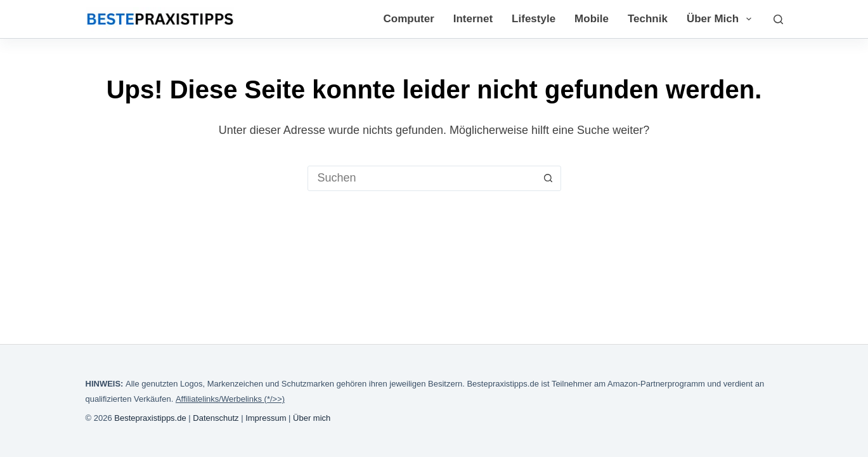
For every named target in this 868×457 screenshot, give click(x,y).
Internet (473, 19)
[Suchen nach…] (422, 178)
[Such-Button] (548, 178)
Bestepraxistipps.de (150, 418)
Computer (408, 19)
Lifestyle (534, 19)
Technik (648, 19)
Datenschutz (216, 418)
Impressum (266, 418)
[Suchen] (778, 19)
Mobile (592, 19)
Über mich (722, 19)
